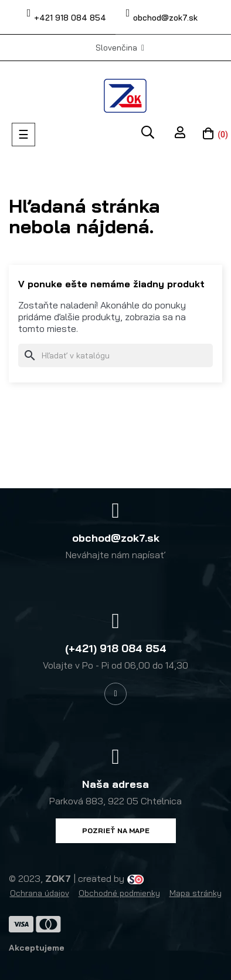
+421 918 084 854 (70, 18)
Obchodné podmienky (119, 893)
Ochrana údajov (40, 893)
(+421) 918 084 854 (116, 648)
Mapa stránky (196, 893)
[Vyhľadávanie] (116, 355)
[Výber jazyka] (120, 48)
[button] (116, 831)
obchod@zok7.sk (165, 18)
